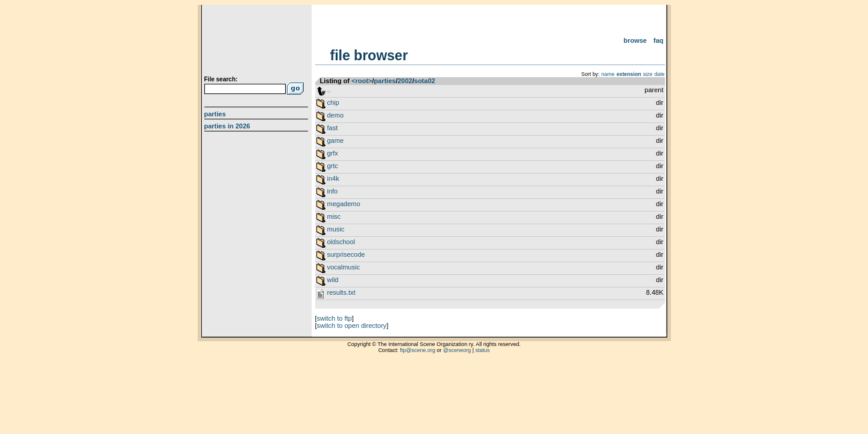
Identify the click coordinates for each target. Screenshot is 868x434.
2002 (404, 81)
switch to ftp (335, 318)
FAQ (659, 40)
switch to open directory (352, 325)
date (659, 74)
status (483, 350)
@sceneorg (457, 350)
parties (385, 81)
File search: (221, 79)
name (608, 74)
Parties (215, 114)
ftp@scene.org (417, 350)
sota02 (425, 81)
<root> (362, 81)
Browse (635, 40)
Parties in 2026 (227, 126)
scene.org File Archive (258, 42)
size (648, 74)
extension (629, 74)
